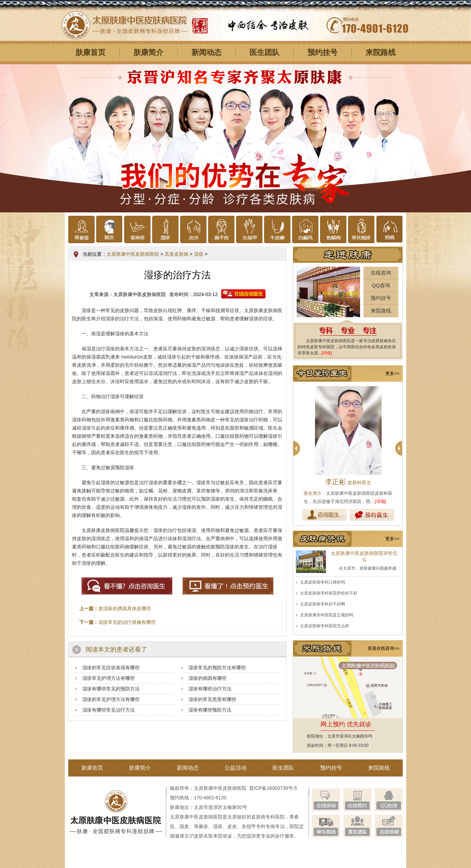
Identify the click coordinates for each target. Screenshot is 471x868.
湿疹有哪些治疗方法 (210, 689)
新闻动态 (206, 52)
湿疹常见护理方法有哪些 (109, 678)
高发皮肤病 (176, 254)
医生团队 (265, 52)
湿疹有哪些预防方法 (210, 710)
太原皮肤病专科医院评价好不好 (329, 593)
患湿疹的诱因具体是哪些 (125, 608)
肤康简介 (148, 52)
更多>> (392, 373)
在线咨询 (381, 273)
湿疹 (199, 254)
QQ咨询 (381, 285)
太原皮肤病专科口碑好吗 (323, 582)
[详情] (327, 353)
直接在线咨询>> (383, 648)
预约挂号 (323, 52)
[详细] (380, 501)
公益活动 (235, 768)
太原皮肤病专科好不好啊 (323, 604)
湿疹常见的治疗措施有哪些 (127, 622)
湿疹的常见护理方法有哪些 (111, 699)
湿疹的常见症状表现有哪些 (111, 668)
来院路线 (381, 52)
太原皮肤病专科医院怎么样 (325, 626)
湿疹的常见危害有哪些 (212, 699)
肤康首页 (90, 52)
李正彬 (348, 482)
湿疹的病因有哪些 (208, 678)
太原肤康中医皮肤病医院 (133, 254)
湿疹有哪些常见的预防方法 (111, 689)
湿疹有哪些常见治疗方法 (109, 710)
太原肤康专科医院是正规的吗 (327, 615)
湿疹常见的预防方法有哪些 (217, 668)
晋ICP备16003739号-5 (273, 788)
